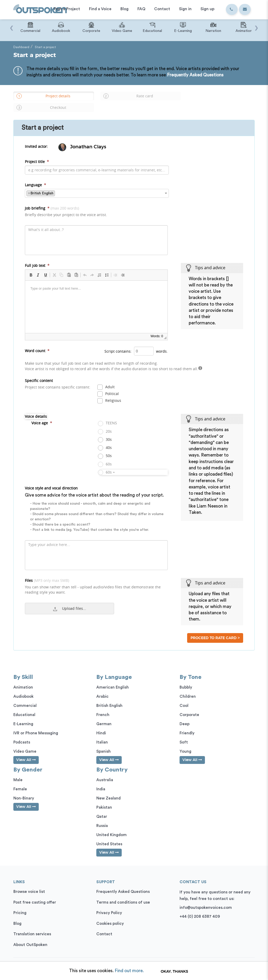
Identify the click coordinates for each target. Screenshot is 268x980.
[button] (31, 266)
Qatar (102, 808)
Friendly (187, 725)
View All (26, 751)
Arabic (102, 688)
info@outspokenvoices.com (206, 899)
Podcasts (22, 734)
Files (96, 578)
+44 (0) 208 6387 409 (200, 908)
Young (185, 743)
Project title (37, 153)
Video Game (25, 743)
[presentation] (11, 25)
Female (20, 781)
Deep (185, 715)
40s (106, 439)
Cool (184, 697)
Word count (37, 342)
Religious (110, 392)
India (101, 781)
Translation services (32, 926)
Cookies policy (110, 915)
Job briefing (66, 203)
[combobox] (97, 185)
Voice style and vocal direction (96, 501)
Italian (102, 734)
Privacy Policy (109, 905)
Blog (17, 915)
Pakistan (104, 799)
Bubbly (186, 679)
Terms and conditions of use (123, 894)
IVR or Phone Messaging (36, 725)
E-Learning (23, 715)
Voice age (42, 415)
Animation (23, 679)
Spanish (104, 743)
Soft (184, 734)
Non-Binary (24, 790)
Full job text (37, 257)
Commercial (25, 697)
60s (106, 456)
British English (109, 697)
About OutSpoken (30, 936)
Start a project (45, 47)
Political (109, 385)
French (103, 706)
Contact (104, 926)
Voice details (36, 408)
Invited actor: (36, 138)
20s (106, 423)
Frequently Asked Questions (195, 75)
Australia (105, 772)
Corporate (189, 706)
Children (188, 688)
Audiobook (23, 688)
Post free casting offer (35, 894)
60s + (107, 464)
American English (113, 679)
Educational (24, 706)
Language (35, 176)
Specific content (58, 375)
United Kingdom (111, 827)
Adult (107, 378)
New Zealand (108, 790)
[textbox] (58, 184)
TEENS (108, 415)
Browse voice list (29, 883)
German (104, 715)
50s (106, 447)
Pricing (20, 905)
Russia (102, 817)
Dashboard (21, 47)
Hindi (101, 725)
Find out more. (129, 971)
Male (18, 772)
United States (109, 836)
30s (106, 431)
